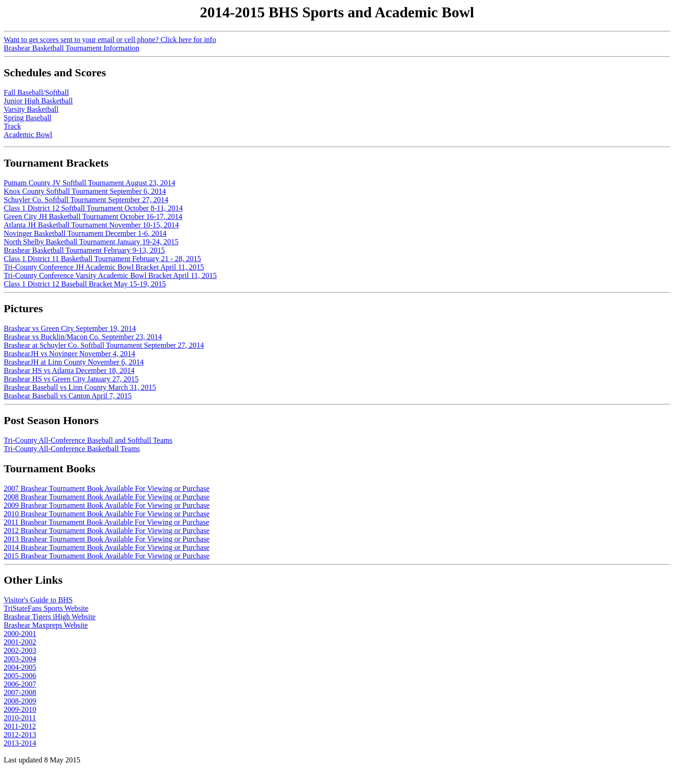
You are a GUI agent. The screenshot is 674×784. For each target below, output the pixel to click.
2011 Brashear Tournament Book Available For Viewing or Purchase (106, 522)
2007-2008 (20, 692)
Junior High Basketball (38, 101)
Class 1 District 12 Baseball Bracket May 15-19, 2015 (85, 284)
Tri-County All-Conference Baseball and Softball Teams (88, 440)
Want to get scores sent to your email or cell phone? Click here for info (110, 40)
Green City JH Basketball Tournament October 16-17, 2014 (93, 216)
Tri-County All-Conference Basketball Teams (72, 449)
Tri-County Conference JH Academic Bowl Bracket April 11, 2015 (104, 267)
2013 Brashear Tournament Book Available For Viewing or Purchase (107, 539)
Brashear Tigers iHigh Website (50, 617)
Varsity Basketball (31, 109)
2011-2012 (20, 726)
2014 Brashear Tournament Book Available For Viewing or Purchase (107, 547)
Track (12, 126)
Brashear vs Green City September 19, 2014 (70, 328)
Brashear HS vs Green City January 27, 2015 (71, 379)
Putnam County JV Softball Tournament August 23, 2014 (89, 183)
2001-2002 (20, 642)
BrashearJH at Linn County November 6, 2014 (74, 362)
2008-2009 (20, 701)
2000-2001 (20, 634)
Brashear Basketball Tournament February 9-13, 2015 (84, 250)
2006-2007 (20, 684)
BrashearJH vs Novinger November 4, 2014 (70, 354)
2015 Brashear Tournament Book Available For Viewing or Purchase (107, 556)
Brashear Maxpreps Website (46, 625)
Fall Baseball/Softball (36, 92)
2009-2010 (20, 709)
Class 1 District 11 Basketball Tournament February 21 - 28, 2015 (102, 259)
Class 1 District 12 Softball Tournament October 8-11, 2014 (93, 208)
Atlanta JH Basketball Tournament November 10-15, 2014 (91, 225)
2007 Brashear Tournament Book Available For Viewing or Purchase (107, 488)
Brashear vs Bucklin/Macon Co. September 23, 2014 (83, 337)
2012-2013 (20, 735)
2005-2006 (20, 676)
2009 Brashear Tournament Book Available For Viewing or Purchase (107, 505)
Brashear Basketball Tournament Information (72, 48)
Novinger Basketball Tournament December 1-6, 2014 (85, 233)
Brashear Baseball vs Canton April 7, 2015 (68, 396)
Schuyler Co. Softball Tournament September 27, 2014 (86, 200)
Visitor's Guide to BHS (38, 600)
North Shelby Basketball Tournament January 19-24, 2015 (91, 242)
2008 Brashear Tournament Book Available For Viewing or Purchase (107, 497)
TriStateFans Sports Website (46, 608)
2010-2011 (20, 718)
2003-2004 (20, 659)
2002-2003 (20, 650)
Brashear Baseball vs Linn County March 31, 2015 (80, 387)
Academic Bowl (28, 135)
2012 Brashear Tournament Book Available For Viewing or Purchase (107, 531)
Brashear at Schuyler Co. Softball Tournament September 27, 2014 (104, 345)
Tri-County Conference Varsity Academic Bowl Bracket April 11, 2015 (110, 275)
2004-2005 (20, 667)
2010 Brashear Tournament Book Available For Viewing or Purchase (107, 514)
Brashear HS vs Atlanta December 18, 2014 (69, 370)
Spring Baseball (28, 118)
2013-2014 (20, 743)
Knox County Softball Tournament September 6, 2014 (85, 191)
